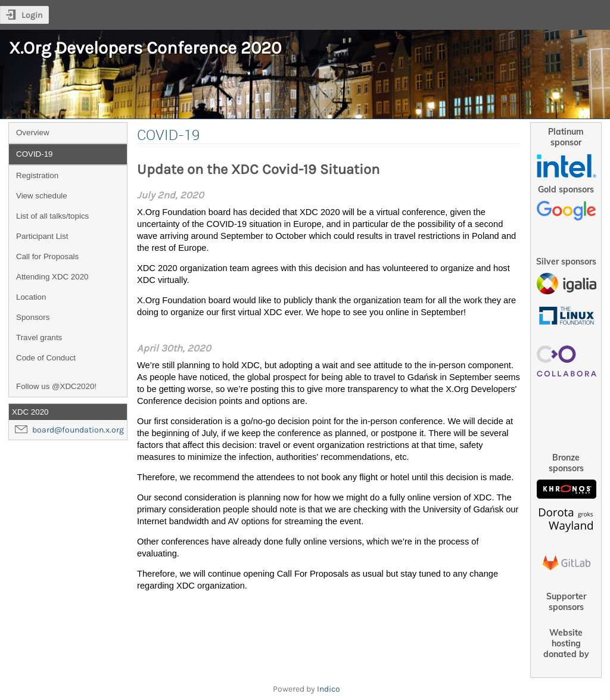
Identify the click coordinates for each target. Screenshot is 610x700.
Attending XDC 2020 (52, 277)
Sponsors (33, 317)
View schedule (42, 196)
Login (32, 15)
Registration (37, 175)
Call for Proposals (47, 256)
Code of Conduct (46, 358)
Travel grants (39, 337)
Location (31, 297)
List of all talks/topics (52, 216)
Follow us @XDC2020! (56, 386)
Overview (33, 133)
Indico (329, 689)
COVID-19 (34, 154)
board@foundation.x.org (78, 430)
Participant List (42, 236)
